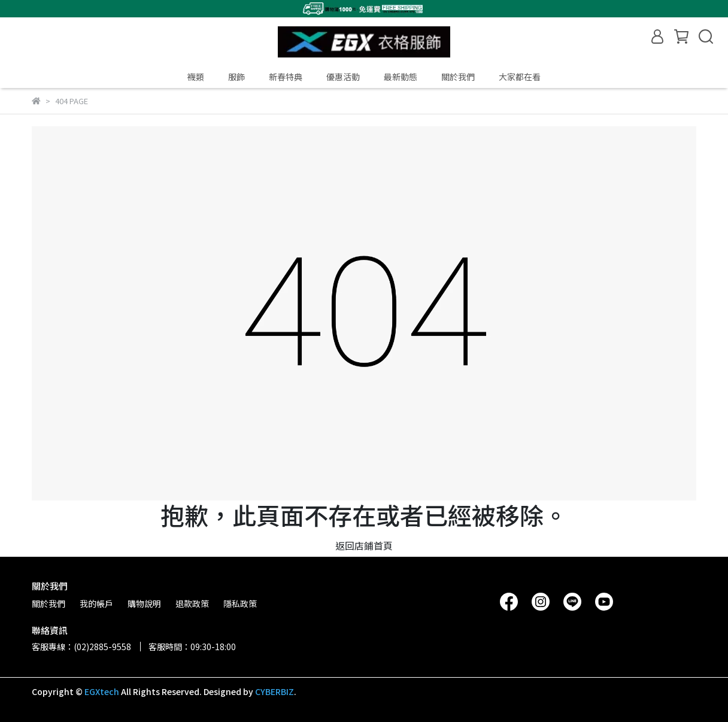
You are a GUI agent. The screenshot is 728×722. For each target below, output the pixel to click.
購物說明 (144, 603)
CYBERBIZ (274, 691)
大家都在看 (520, 77)
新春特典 (286, 77)
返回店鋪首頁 (364, 545)
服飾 (236, 77)
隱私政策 (240, 603)
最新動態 (401, 77)
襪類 (196, 77)
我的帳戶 (96, 603)
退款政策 (192, 603)
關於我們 (458, 77)
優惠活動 (343, 77)
